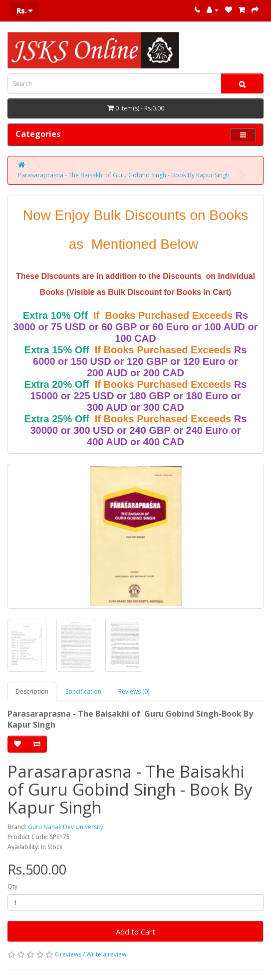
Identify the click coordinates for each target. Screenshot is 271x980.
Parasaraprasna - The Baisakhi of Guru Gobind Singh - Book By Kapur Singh (124, 175)
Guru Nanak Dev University (66, 827)
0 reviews (68, 954)
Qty (12, 886)
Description (32, 691)
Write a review (106, 954)
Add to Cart (135, 932)
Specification (83, 691)
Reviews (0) (134, 691)
